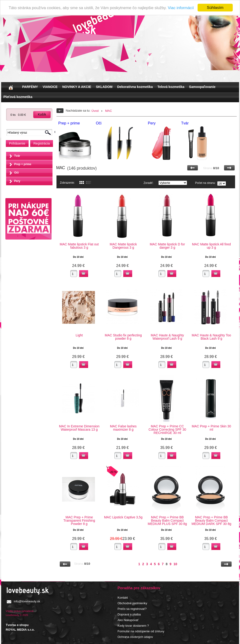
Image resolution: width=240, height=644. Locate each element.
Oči (17, 173)
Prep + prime (23, 164)
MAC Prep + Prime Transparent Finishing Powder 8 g (79, 520)
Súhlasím (215, 8)
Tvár (17, 156)
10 (175, 564)
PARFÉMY (30, 87)
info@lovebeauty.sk (27, 601)
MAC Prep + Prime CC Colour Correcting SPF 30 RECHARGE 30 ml (167, 429)
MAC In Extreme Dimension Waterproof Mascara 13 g (79, 428)
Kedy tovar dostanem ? (133, 626)
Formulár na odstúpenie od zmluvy (141, 631)
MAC (109, 111)
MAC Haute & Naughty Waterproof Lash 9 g (167, 337)
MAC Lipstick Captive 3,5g (123, 517)
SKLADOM (104, 87)
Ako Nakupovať (128, 620)
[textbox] (30, 133)
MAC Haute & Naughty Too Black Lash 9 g (211, 337)
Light (79, 335)
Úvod (95, 111)
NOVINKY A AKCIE (77, 87)
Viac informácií (181, 8)
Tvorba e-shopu (17, 625)
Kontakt (123, 598)
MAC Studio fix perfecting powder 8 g (123, 337)
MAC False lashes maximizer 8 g (123, 428)
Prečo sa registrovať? (132, 609)
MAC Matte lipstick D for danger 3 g (167, 246)
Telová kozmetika (171, 87)
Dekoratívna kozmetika (135, 87)
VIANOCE (50, 87)
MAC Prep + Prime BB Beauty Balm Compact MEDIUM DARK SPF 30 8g (211, 520)
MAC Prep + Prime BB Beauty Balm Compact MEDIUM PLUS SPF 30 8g (167, 520)
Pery (17, 181)
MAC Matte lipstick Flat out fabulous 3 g (79, 246)
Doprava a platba (129, 614)
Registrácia (42, 143)
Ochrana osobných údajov (135, 637)
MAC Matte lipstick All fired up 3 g (211, 246)
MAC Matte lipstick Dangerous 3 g (123, 246)
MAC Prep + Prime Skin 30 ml (211, 428)
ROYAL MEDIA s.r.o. (20, 630)
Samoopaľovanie (202, 87)
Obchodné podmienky (132, 603)
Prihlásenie (17, 143)
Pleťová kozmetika (18, 97)
